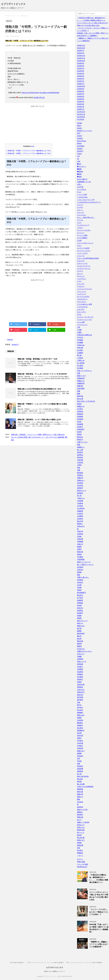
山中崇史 (80, 506)
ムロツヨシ (81, 309)
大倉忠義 (80, 460)
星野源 (79, 572)
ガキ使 (79, 240)
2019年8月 (81, 66)
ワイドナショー (82, 325)
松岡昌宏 (80, 603)
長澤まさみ (81, 827)
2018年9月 (81, 89)
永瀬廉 (79, 656)
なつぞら (80, 207)
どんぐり (80, 205)
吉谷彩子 (80, 427)
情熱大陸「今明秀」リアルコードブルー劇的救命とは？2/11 (29, 151)
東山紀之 (80, 595)
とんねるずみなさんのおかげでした (89, 202)
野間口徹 (80, 817)
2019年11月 (81, 58)
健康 (79, 394)
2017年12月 (81, 112)
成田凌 (79, 554)
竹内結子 (80, 746)
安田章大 (80, 475)
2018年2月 (81, 107)
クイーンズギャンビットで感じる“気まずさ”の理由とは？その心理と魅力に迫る (99, 896)
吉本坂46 (80, 419)
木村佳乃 (80, 582)
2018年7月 (81, 94)
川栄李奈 (80, 534)
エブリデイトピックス (13, 4)
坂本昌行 (80, 452)
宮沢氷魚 (80, 485)
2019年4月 (81, 76)
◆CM (79, 164)
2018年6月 (81, 96)
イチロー (80, 228)
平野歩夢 (80, 539)
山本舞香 (80, 516)
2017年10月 (81, 117)
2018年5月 (81, 99)
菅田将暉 (80, 769)
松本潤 (79, 605)
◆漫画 (79, 177)
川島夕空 (80, 531)
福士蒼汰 (80, 728)
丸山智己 (80, 350)
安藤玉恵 (80, 478)
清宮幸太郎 (81, 684)
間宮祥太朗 (81, 830)
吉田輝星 (80, 424)
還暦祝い (80, 812)
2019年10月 (81, 61)
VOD (79, 161)
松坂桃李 (80, 600)
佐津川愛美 (81, 388)
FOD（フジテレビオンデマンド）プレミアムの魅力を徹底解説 (46, 963)
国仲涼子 (80, 439)
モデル (79, 314)
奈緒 (79, 468)
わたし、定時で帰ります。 (86, 217)
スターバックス (82, 263)
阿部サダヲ (81, 840)
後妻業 (79, 547)
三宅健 (79, 330)
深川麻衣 (80, 677)
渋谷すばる (81, 690)
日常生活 (80, 570)
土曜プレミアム (82, 442)
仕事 (79, 373)
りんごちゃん (82, 215)
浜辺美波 (80, 672)
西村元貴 (80, 792)
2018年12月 (81, 86)
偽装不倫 (80, 396)
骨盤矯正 (80, 853)
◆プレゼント (82, 166)
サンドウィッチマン (84, 251)
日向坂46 (80, 567)
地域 (79, 445)
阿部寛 (79, 843)
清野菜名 (80, 687)
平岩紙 (79, 536)
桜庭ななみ (81, 626)
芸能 (79, 764)
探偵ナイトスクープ (84, 562)
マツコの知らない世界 (85, 304)
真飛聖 (79, 718)
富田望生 (80, 493)
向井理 (79, 432)
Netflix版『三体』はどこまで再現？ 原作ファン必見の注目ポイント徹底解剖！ (99, 928)
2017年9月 (81, 119)
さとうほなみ (82, 189)
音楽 (79, 848)
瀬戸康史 (80, 700)
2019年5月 (81, 73)
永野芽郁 (80, 659)
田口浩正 (80, 710)
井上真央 (80, 365)
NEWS (79, 143)
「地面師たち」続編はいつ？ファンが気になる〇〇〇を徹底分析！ (99, 944)
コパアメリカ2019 (83, 248)
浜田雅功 (80, 669)
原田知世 (80, 414)
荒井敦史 (80, 766)
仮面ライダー (82, 376)
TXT (78, 156)
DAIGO (79, 128)
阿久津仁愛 (81, 838)
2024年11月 (81, 45)
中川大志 (80, 337)
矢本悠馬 (80, 720)
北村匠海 (80, 411)
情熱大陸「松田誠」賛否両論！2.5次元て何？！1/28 (37, 359)
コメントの (83, 864)
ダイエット (81, 276)
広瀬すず (80, 544)
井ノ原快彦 (81, 363)
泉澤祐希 (80, 664)
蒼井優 (79, 781)
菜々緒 (79, 774)
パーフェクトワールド (85, 289)
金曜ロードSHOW (83, 822)
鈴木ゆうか (81, 825)
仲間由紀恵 (81, 378)
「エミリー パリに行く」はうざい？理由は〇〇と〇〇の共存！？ (99, 912)
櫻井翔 (79, 644)
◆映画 (79, 174)
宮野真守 (80, 488)
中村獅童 (80, 343)
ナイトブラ (81, 284)
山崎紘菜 (80, 511)
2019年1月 (81, 84)
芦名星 (79, 761)
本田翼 (79, 588)
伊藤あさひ (81, 381)
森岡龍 (79, 631)
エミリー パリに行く (84, 230)
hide (32, 146)
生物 (79, 702)
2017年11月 (81, 114)
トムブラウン (82, 279)
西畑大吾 (80, 794)
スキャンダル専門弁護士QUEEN (88, 258)
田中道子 (80, 707)
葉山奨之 (80, 779)
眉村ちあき (81, 715)
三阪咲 (79, 332)
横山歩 (79, 636)
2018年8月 (81, 91)
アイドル (80, 220)
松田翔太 (80, 610)
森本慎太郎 (81, 633)
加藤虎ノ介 (81, 406)
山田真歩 (80, 519)
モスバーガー (82, 312)
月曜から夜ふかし (83, 577)
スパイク (80, 271)
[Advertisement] (37, 126)
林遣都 (79, 616)
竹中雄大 (80, 741)
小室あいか (81, 498)
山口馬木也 (81, 508)
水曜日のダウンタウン (85, 651)
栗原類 (79, 618)
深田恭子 (80, 679)
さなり (79, 192)
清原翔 (79, 682)
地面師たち (81, 447)
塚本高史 (80, 457)
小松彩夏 (80, 501)
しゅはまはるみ (82, 197)
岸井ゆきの (81, 526)
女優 (79, 470)
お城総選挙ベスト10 (84, 182)
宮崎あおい (81, 480)
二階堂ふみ (81, 360)
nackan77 (15, 344)
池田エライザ (82, 662)
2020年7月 (81, 51)
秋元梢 (79, 733)
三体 (79, 327)
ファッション (82, 291)
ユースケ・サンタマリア (85, 317)
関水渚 (79, 835)
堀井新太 (80, 455)
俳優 (79, 391)
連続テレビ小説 (82, 810)
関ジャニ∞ (81, 833)
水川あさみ (81, 649)
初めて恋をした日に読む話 (86, 401)
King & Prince (82, 141)
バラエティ (81, 286)
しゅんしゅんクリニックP (86, 200)
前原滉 (79, 404)
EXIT (79, 133)
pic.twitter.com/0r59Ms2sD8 (49, 93)
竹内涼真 (80, 743)
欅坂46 (79, 646)
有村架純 (80, 580)
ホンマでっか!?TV (83, 297)
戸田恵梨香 (81, 559)
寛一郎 (79, 496)
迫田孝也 (80, 807)
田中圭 (79, 705)
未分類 (79, 585)
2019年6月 (81, 71)
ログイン (80, 859)
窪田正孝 (80, 736)
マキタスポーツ (82, 299)
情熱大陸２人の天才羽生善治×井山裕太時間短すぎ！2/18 (39, 389)
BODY (79, 126)
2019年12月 (81, 56)
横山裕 (79, 639)
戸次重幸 (80, 557)
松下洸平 (80, 598)
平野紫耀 (80, 542)
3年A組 (79, 123)
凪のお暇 (80, 399)
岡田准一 (80, 524)
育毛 (79, 759)
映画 (79, 575)
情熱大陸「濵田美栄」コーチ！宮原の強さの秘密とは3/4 (39, 420)
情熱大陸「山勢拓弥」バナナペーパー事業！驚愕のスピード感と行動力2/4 (38, 435)
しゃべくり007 (82, 194)
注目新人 (80, 667)
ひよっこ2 (80, 212)
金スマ (79, 820)
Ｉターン (80, 855)
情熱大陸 (10, 340)
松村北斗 (80, 608)
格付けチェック (82, 621)
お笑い (79, 184)
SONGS (80, 149)
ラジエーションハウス (85, 320)
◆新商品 (80, 172)
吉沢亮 (79, 422)
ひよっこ (80, 210)
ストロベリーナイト (84, 266)
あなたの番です (82, 179)
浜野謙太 (80, 674)
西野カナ (80, 797)
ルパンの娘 (81, 322)
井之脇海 (80, 368)
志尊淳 (79, 549)
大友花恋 (80, 462)
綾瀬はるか (81, 751)
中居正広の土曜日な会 (85, 335)
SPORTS (80, 151)
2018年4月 (81, 102)
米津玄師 (80, 748)
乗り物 (79, 355)
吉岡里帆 (80, 417)
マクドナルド (82, 302)
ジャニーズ (81, 256)
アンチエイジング (83, 225)
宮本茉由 (80, 483)
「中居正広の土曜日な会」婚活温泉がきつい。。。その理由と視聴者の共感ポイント (99, 879)
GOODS (80, 138)
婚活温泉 (80, 473)
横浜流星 (80, 641)
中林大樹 (80, 348)
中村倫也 (80, 340)
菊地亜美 (80, 771)
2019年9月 (81, 63)
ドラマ (79, 281)
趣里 (79, 799)
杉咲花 (79, 590)
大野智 (79, 465)
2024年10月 (81, 48)
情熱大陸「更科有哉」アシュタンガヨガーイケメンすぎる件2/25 (42, 374)
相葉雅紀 (80, 713)
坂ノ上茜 (80, 450)
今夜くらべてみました (85, 371)
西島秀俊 (80, 789)
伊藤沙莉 (80, 386)
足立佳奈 (80, 802)
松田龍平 (80, 613)
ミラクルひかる (82, 307)
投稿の (81, 862)
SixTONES (81, 146)
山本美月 (80, 514)
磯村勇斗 (80, 723)
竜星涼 (79, 738)
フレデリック (82, 294)
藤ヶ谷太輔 (81, 784)
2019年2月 (81, 81)
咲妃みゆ (80, 437)
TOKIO (79, 154)
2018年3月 (81, 104)
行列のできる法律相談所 (85, 787)
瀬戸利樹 (80, 697)
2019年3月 (81, 79)
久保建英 (80, 353)
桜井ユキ (80, 623)
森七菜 (79, 628)
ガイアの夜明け (82, 238)
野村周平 (80, 815)
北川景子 (80, 409)
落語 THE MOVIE (83, 776)
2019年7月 (81, 68)
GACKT (80, 136)
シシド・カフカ (82, 253)
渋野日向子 (81, 692)
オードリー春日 (82, 235)
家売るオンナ (82, 491)
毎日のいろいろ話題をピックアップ (54, 971)
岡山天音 (80, 521)
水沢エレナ (81, 654)
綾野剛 (79, 753)
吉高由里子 (81, 429)
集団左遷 (80, 845)
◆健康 (79, 169)
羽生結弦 (80, 756)
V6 (78, 159)
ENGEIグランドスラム (85, 131)
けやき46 (80, 187)
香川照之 (80, 850)
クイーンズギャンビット (85, 243)
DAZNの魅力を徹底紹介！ (18, 963)
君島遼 (79, 434)
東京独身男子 (82, 593)
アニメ (79, 223)
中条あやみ (81, 345)
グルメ (79, 246)
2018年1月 (81, 109)
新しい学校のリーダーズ (85, 565)
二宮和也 (80, 358)
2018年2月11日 (39, 97)
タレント (80, 274)
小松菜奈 (80, 503)
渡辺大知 (80, 695)
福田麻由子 (81, 730)
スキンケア (81, 261)
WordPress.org (82, 867)
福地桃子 (80, 725)
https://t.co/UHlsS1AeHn (31, 93)
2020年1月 (81, 53)
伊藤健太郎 (81, 383)
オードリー (81, 233)
